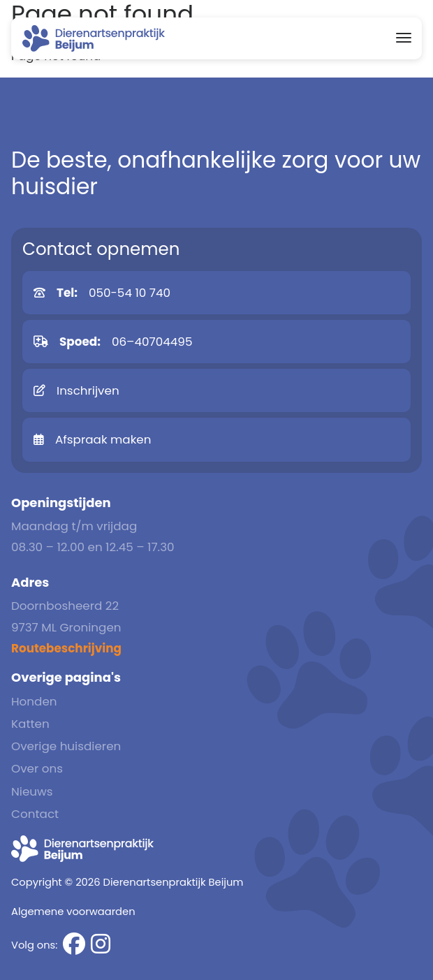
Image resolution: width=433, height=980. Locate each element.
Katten (30, 724)
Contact (35, 814)
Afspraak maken (92, 439)
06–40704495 (113, 342)
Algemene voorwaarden (73, 912)
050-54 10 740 (102, 293)
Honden (34, 701)
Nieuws (32, 791)
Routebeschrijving (66, 648)
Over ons (37, 768)
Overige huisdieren (66, 746)
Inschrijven (76, 390)
